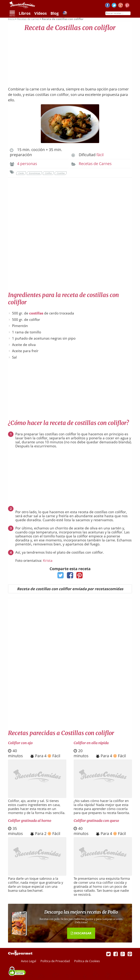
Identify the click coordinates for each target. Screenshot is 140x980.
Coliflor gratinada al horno (30, 821)
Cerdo (21, 173)
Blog (55, 13)
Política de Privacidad (56, 961)
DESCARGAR (81, 933)
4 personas (27, 164)
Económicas (34, 173)
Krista (48, 561)
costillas (36, 313)
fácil (100, 155)
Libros (25, 13)
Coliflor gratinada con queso (96, 821)
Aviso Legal (29, 961)
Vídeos (40, 13)
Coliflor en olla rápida (91, 743)
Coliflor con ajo (20, 743)
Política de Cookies (87, 961)
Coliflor (48, 173)
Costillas (61, 173)
